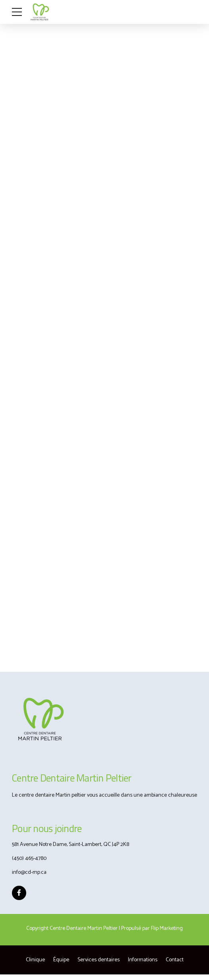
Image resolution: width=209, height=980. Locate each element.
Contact (175, 960)
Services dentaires (99, 960)
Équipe (61, 960)
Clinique (35, 960)
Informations (143, 960)
